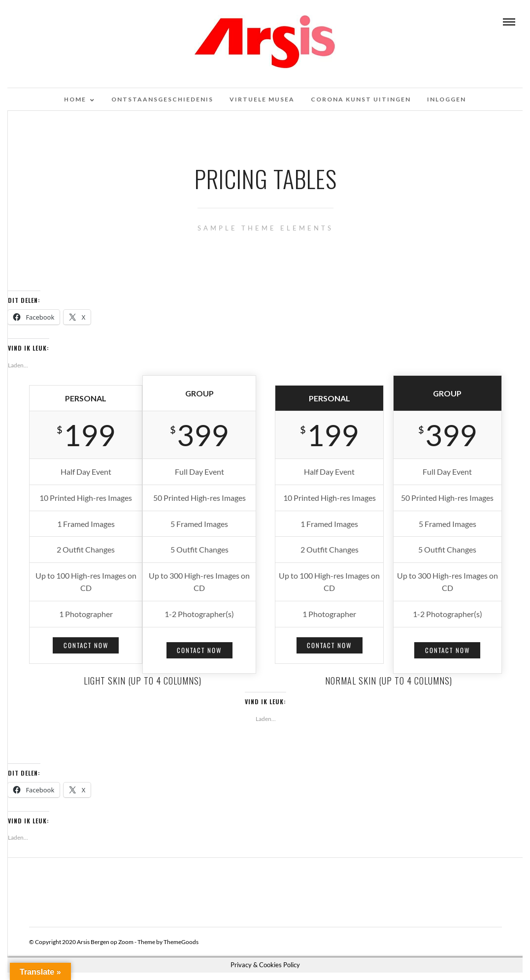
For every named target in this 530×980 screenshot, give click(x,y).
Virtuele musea (262, 99)
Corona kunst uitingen (361, 99)
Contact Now (86, 645)
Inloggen (447, 99)
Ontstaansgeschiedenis (162, 99)
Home (75, 99)
